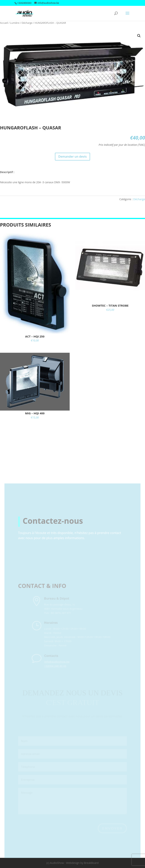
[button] (139, 36)
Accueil (4, 23)
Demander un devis (72, 156)
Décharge (27, 23)
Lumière (15, 23)
